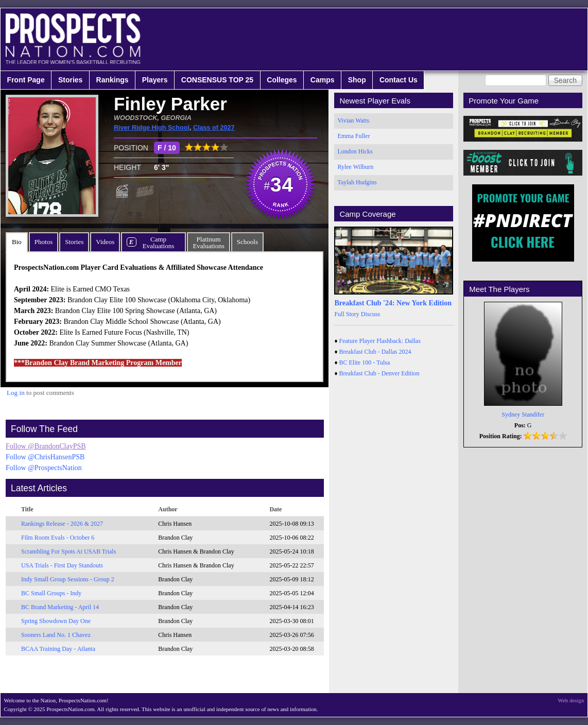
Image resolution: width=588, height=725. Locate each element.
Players (155, 80)
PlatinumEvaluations (208, 243)
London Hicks (355, 151)
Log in (16, 393)
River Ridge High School (152, 128)
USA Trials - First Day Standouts (62, 565)
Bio (17, 242)
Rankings (113, 80)
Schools (247, 242)
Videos (105, 242)
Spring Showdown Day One (56, 621)
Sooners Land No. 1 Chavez (56, 635)
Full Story (347, 314)
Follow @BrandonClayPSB (46, 446)
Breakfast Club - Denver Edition (379, 373)
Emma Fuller (353, 136)
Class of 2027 (214, 128)
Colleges (282, 80)
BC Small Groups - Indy (51, 593)
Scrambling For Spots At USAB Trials (68, 551)
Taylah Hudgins (357, 182)
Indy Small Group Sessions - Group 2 (68, 579)
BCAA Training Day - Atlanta (58, 649)
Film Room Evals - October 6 (58, 538)
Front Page (26, 80)
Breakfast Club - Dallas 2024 (375, 352)
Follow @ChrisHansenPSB (45, 457)
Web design (571, 700)
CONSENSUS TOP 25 (217, 80)
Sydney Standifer (523, 415)
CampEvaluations (158, 243)
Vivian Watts (353, 120)
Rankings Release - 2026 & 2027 (62, 524)
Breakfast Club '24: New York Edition (393, 303)
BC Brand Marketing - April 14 (60, 607)
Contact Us (399, 80)
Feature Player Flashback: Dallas (380, 341)
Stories (70, 80)
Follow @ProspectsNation (44, 468)
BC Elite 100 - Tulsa (365, 362)
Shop (357, 80)
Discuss (370, 314)
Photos (44, 242)
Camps (323, 80)
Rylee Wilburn (355, 167)
